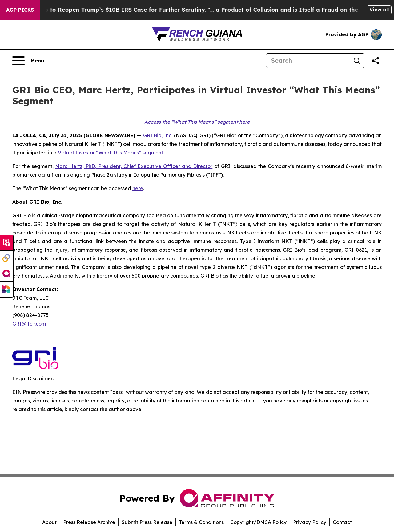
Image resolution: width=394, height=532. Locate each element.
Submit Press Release (147, 522)
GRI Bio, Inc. (158, 135)
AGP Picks (20, 10)
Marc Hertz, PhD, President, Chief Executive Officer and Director (134, 166)
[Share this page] (376, 61)
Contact (342, 522)
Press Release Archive (89, 522)
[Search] (308, 61)
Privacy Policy (310, 522)
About (49, 522)
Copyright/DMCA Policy (258, 522)
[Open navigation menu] (28, 61)
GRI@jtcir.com (29, 324)
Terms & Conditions (201, 522)
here (138, 188)
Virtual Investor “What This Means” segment (111, 153)
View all (379, 10)
